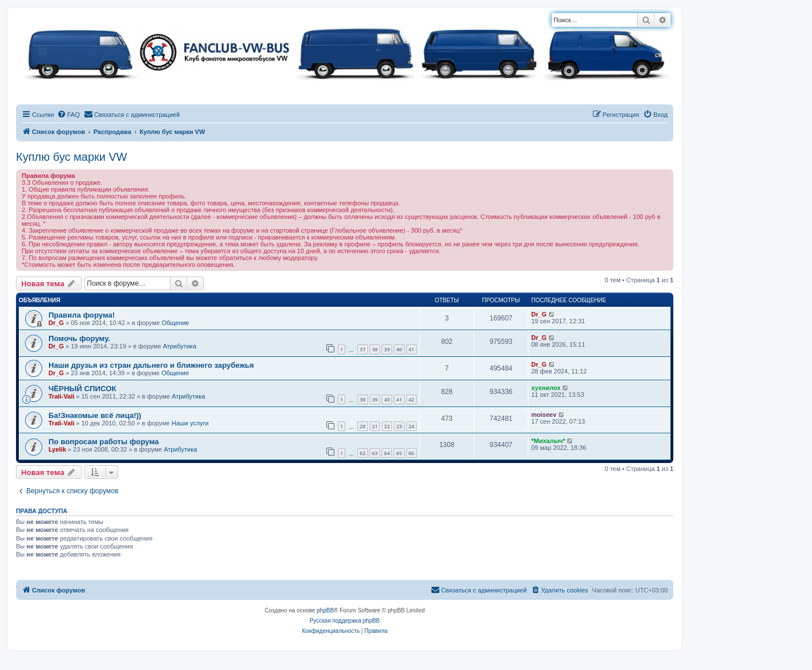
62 (362, 453)
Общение (175, 323)
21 (375, 426)
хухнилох (546, 388)
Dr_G (56, 323)
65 (399, 453)
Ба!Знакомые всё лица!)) (95, 415)
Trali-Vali (61, 396)
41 (411, 349)
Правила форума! (82, 315)
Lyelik (57, 449)
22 (387, 426)
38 (375, 349)
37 (362, 349)
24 (411, 426)
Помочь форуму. (79, 338)
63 (375, 453)
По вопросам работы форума (104, 442)
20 (362, 426)
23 (399, 426)
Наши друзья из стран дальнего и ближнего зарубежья (151, 365)
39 (387, 349)
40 (399, 349)
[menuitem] (68, 115)
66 (411, 453)
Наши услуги (190, 423)
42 (411, 399)
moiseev (544, 415)
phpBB (325, 610)
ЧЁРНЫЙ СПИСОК (82, 389)
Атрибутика (179, 346)
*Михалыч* (548, 441)
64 (387, 453)
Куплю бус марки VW (72, 157)
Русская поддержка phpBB (344, 621)
